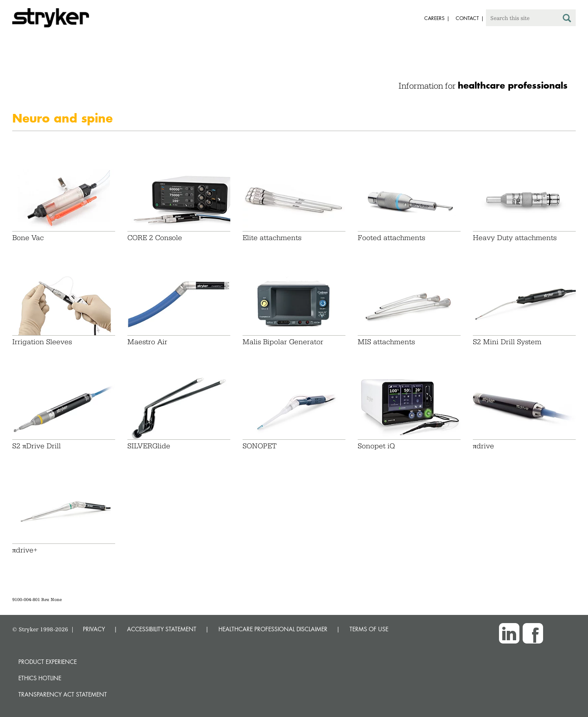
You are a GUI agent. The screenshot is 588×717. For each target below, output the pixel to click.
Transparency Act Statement (63, 694)
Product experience (48, 662)
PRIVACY (94, 629)
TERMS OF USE (369, 629)
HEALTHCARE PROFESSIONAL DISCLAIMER (273, 629)
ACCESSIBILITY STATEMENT (162, 629)
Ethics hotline (40, 678)
